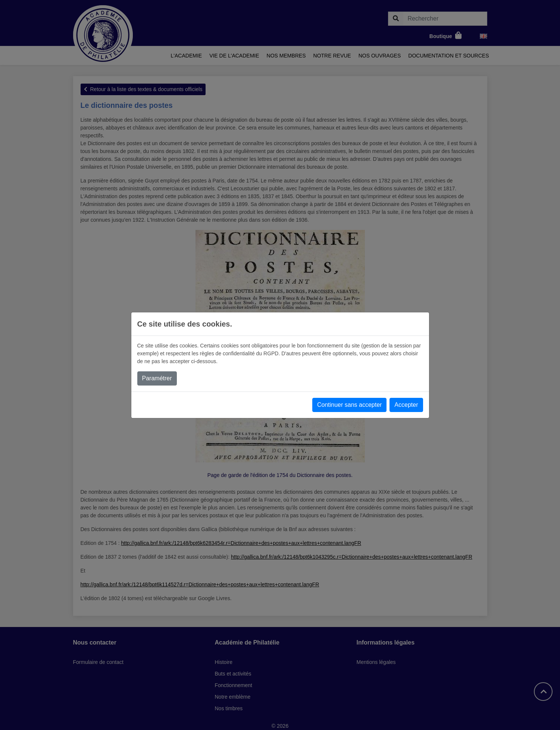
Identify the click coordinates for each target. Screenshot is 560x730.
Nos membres (286, 56)
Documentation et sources (448, 56)
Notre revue (332, 56)
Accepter (406, 405)
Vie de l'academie (234, 56)
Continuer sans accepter (349, 405)
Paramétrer (157, 378)
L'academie (187, 56)
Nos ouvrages (380, 56)
